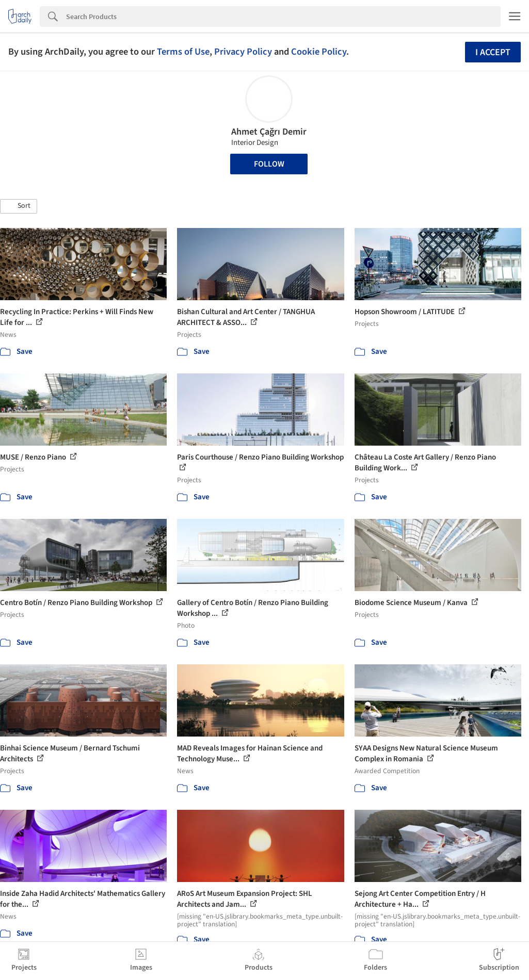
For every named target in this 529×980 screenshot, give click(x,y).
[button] (19, 206)
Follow (269, 164)
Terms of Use (183, 52)
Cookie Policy (319, 52)
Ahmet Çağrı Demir (269, 132)
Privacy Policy (243, 52)
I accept (493, 52)
